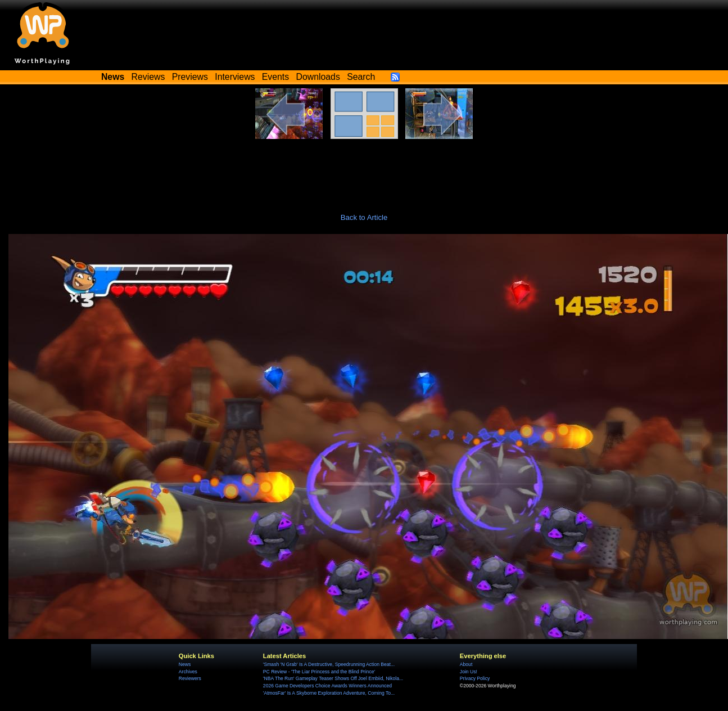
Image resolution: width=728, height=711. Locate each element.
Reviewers (190, 678)
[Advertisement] (364, 170)
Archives (188, 672)
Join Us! (469, 672)
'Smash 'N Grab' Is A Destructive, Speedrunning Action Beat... (329, 664)
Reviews (148, 77)
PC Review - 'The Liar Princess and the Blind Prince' (319, 672)
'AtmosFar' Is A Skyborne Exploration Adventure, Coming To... (329, 693)
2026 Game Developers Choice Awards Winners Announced (327, 686)
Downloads (318, 77)
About (466, 664)
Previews (190, 77)
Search (361, 77)
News (185, 664)
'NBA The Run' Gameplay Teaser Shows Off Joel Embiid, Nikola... (333, 678)
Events (275, 77)
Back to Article (364, 217)
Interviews (235, 77)
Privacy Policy (475, 678)
